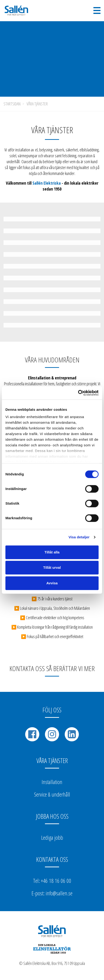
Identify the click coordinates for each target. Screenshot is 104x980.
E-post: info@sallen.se (52, 893)
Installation (52, 782)
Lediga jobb (52, 837)
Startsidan (12, 104)
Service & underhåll (52, 794)
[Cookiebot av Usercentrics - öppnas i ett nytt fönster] (78, 393)
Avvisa (52, 583)
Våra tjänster (37, 104)
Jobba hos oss (52, 816)
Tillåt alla (52, 552)
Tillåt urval (52, 567)
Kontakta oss (52, 859)
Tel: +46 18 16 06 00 (52, 881)
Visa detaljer (79, 537)
